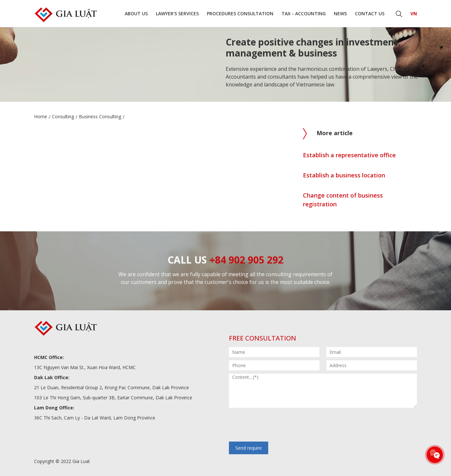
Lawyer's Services (177, 13)
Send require (249, 448)
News (340, 13)
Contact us (370, 13)
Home (41, 116)
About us (136, 13)
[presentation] (278, 425)
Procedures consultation (240, 13)
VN (414, 13)
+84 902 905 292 (246, 260)
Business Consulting (100, 116)
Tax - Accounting (304, 13)
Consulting (63, 116)
